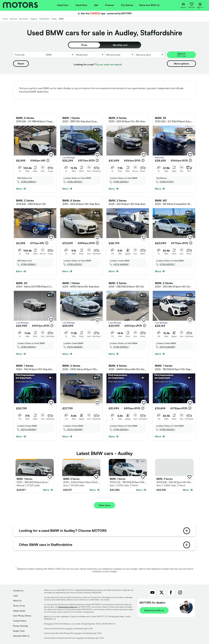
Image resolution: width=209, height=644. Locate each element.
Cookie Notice (20, 621)
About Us (17, 601)
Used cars (13, 19)
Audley (54, 19)
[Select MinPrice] (120, 55)
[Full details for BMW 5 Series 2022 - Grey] (81, 476)
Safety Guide (19, 611)
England (34, 19)
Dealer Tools (19, 631)
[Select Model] (90, 55)
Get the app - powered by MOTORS (104, 13)
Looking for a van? (98, 64)
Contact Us (18, 591)
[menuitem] (63, 5)
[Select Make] (60, 55)
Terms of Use (19, 606)
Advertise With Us (21, 636)
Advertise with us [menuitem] (149, 5)
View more (105, 505)
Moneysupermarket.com (68, 607)
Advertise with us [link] (154, 610)
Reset (21, 64)
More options (181, 64)
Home (5, 19)
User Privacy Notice (22, 616)
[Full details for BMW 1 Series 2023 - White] (35, 476)
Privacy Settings (21, 626)
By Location (24, 19)
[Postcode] (29, 55)
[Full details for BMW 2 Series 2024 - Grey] (174, 476)
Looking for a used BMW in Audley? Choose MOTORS (105, 531)
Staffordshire (44, 19)
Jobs (15, 596)
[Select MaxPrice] (150, 55)
